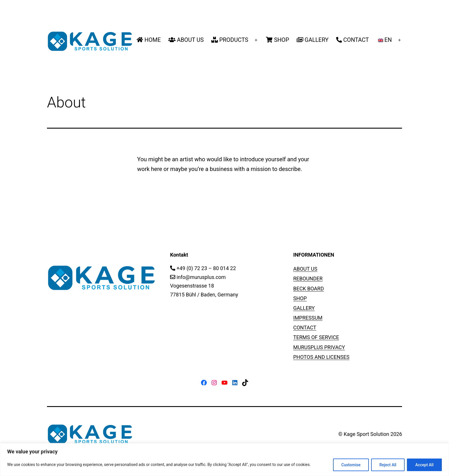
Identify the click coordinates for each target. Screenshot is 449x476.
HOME (149, 40)
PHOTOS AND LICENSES (321, 357)
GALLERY (313, 40)
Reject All (388, 465)
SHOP (277, 40)
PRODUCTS (230, 40)
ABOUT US (186, 40)
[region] (224, 460)
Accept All (424, 465)
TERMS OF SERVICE (316, 337)
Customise (351, 465)
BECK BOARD (309, 289)
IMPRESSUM (308, 318)
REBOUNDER (308, 279)
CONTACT (353, 40)
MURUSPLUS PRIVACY (319, 347)
